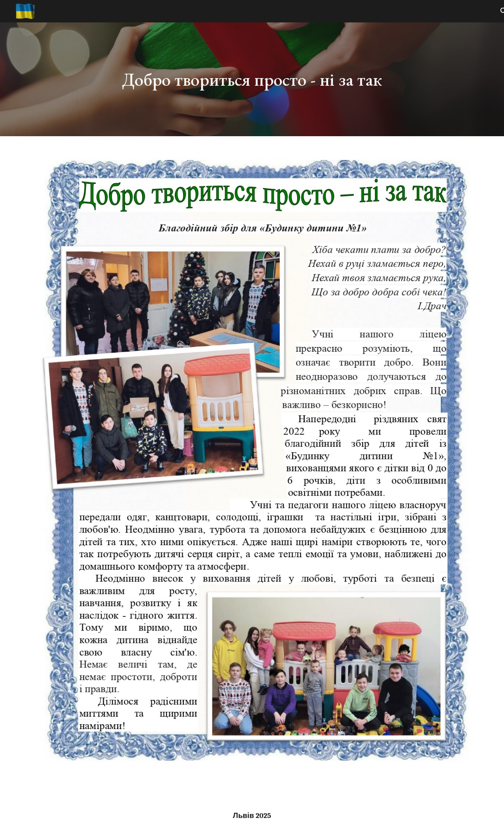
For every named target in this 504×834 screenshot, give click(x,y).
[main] (252, 80)
